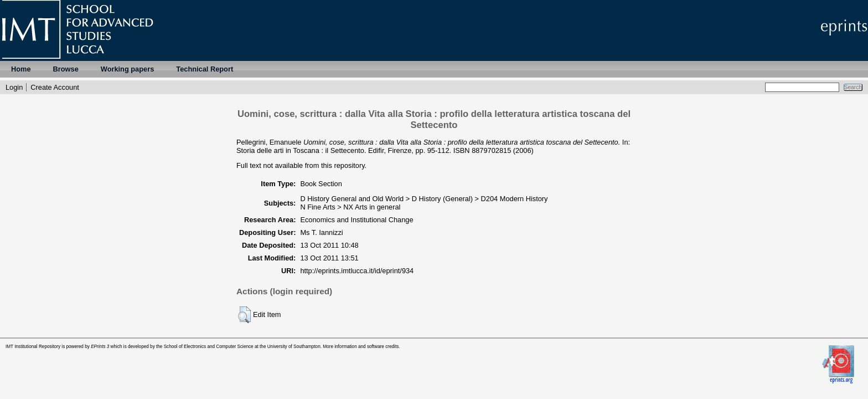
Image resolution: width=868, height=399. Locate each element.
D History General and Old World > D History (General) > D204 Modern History (424, 199)
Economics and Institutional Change (356, 220)
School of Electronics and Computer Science (209, 347)
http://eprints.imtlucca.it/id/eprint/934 (357, 271)
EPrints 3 (100, 347)
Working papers (127, 69)
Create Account (55, 87)
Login (14, 87)
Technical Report (205, 69)
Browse (66, 69)
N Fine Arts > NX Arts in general (350, 207)
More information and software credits (361, 347)
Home (21, 69)
